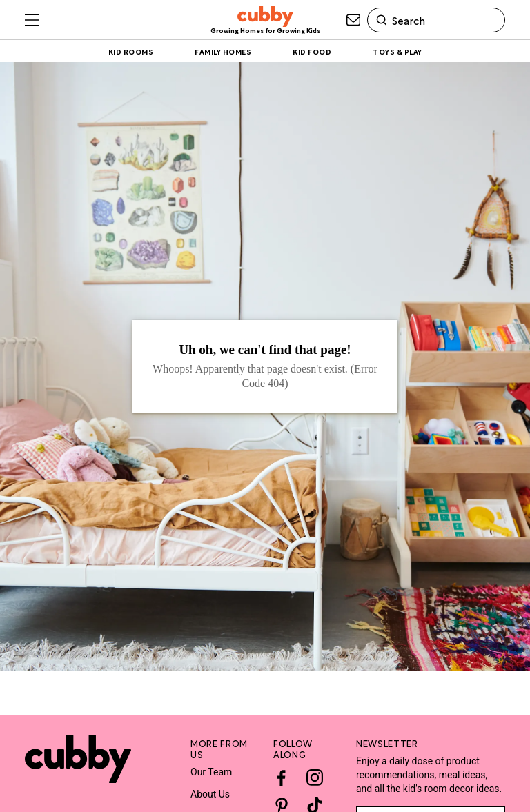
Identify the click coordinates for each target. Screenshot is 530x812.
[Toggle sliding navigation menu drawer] (32, 20)
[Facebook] (282, 778)
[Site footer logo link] (78, 759)
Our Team (211, 772)
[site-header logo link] (265, 20)
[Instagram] (315, 778)
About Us (210, 794)
